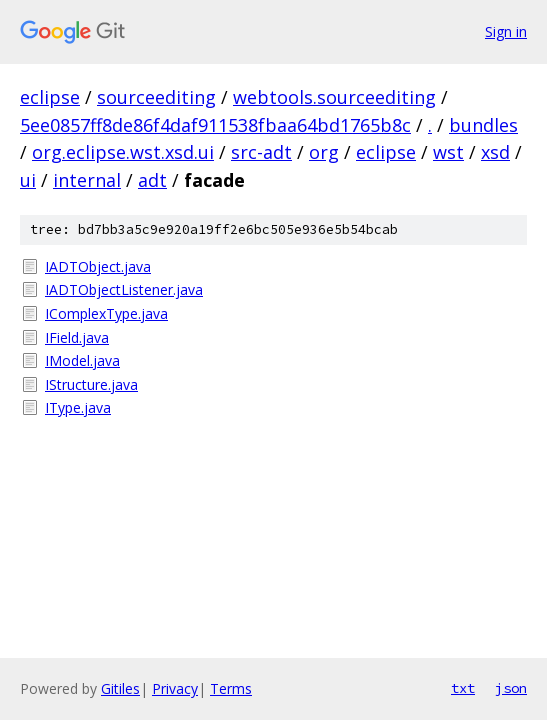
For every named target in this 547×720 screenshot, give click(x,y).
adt (152, 180)
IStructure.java (91, 384)
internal (87, 180)
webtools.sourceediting (334, 97)
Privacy (175, 688)
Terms (231, 688)
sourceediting (156, 97)
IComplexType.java (106, 313)
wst (448, 152)
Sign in (506, 31)
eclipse (50, 97)
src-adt (261, 152)
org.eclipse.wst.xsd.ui (123, 152)
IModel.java (82, 360)
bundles (483, 125)
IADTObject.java (98, 266)
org (324, 152)
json (511, 688)
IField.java (77, 337)
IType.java (78, 407)
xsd (495, 152)
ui (28, 180)
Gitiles (120, 688)
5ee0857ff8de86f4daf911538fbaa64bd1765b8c (215, 125)
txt (463, 688)
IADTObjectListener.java (124, 289)
